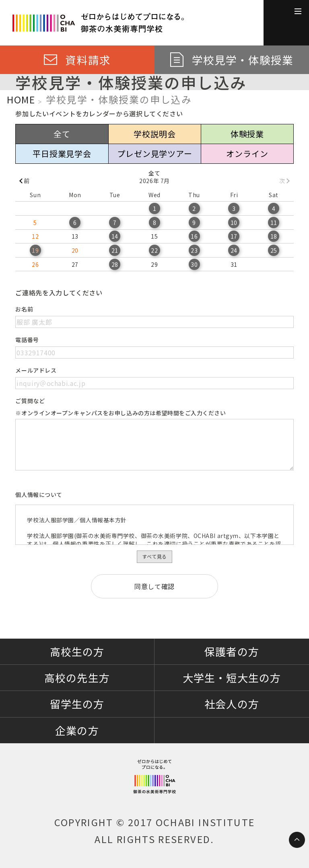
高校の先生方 (77, 677)
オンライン (247, 154)
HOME (21, 99)
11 (274, 223)
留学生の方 (77, 704)
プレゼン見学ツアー (154, 154)
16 (194, 236)
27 (75, 264)
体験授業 (247, 134)
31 (234, 264)
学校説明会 (154, 134)
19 (35, 250)
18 (274, 236)
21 (115, 250)
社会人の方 (232, 704)
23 (194, 250)
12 (35, 236)
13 (75, 236)
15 (154, 236)
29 (154, 264)
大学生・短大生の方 (232, 677)
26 (35, 264)
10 (234, 223)
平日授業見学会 (62, 154)
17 (234, 236)
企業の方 (77, 730)
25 (274, 250)
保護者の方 (232, 651)
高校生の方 (77, 651)
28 (115, 264)
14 (115, 236)
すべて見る (154, 556)
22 (154, 250)
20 (75, 250)
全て (62, 134)
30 (194, 264)
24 (234, 250)
